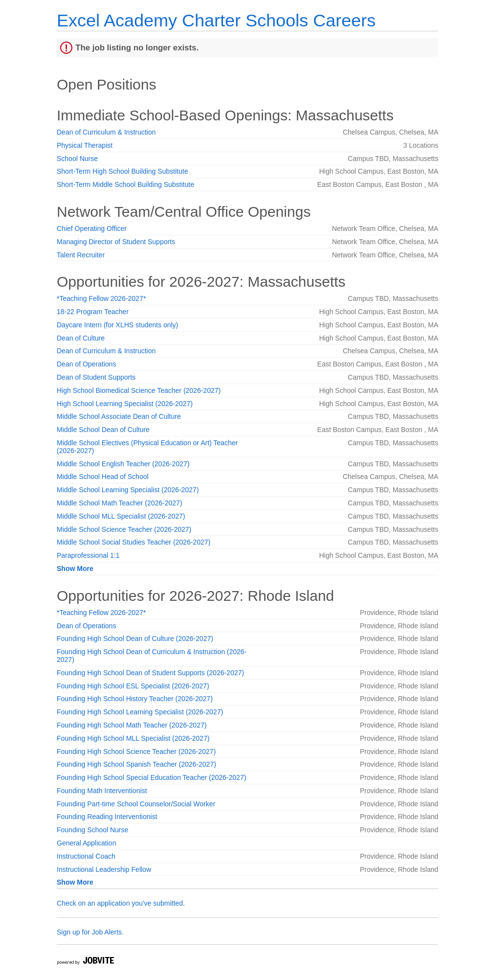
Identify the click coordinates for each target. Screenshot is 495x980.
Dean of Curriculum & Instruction (106, 132)
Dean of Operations (86, 364)
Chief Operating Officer (92, 228)
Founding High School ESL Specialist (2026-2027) (133, 686)
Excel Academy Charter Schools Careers (216, 20)
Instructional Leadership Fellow (104, 869)
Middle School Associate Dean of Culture (119, 416)
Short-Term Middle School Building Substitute (125, 184)
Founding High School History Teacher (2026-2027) (135, 699)
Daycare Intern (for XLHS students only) (117, 325)
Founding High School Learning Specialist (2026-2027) (140, 712)
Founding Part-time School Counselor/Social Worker (136, 804)
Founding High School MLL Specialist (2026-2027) (133, 738)
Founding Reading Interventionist (107, 817)
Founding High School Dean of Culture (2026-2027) (135, 638)
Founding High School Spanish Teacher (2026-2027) (136, 764)
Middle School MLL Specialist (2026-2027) (121, 516)
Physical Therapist (85, 145)
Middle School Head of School (103, 477)
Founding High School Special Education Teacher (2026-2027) (151, 777)
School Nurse (77, 159)
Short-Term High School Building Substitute (122, 171)
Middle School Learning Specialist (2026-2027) (128, 490)
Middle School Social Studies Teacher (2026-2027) (134, 542)
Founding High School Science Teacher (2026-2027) (136, 752)
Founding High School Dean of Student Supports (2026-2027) (150, 673)
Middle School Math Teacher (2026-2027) (120, 503)
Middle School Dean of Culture (103, 430)
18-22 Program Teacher (93, 312)
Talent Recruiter (81, 255)
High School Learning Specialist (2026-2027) (125, 404)
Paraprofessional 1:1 (88, 555)
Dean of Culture (81, 338)
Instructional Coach (86, 856)
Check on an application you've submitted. (121, 903)
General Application (86, 843)
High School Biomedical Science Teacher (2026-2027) (139, 390)
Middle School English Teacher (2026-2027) (123, 464)
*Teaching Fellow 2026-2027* (101, 298)
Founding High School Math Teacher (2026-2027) (132, 725)
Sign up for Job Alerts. (90, 932)
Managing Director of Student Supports (116, 242)
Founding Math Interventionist (102, 791)
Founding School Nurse (92, 830)
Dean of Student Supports (96, 377)
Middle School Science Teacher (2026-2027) (124, 529)
